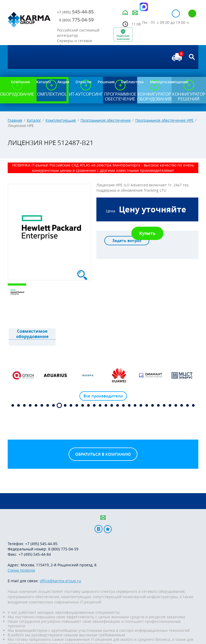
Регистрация (192, 14)
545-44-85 (75, 12)
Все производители (103, 396)
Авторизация (176, 14)
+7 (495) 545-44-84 (35, 554)
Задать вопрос (127, 241)
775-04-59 (76, 20)
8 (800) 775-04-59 (63, 549)
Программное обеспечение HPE (164, 120)
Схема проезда (21, 570)
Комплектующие (61, 120)
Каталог (34, 120)
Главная (15, 120)
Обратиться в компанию (103, 454)
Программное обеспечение (106, 120)
